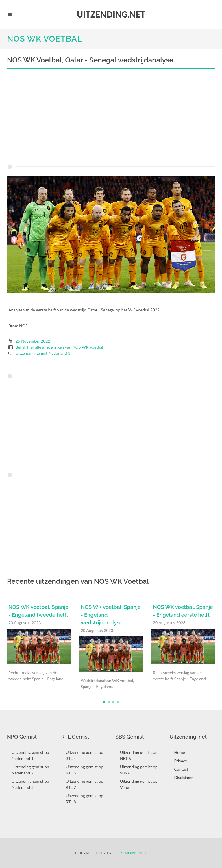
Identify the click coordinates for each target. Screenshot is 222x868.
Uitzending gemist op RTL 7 (85, 784)
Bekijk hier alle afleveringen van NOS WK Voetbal (59, 347)
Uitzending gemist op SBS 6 (139, 770)
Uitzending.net (130, 853)
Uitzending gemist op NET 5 (139, 755)
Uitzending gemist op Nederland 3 (30, 784)
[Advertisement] (111, 118)
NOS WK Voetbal (45, 39)
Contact (181, 769)
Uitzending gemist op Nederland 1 (30, 755)
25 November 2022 (33, 341)
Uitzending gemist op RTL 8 (85, 799)
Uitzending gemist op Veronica (139, 784)
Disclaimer (184, 777)
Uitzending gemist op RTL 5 (85, 770)
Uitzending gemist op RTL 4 (85, 755)
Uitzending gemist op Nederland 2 (30, 770)
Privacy (181, 761)
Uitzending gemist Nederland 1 (43, 353)
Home (180, 752)
